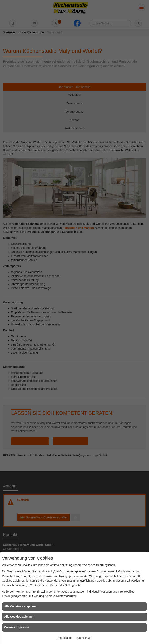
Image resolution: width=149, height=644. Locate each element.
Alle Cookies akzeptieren (21, 606)
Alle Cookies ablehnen (19, 617)
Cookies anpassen (17, 627)
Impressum (65, 638)
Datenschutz (83, 638)
